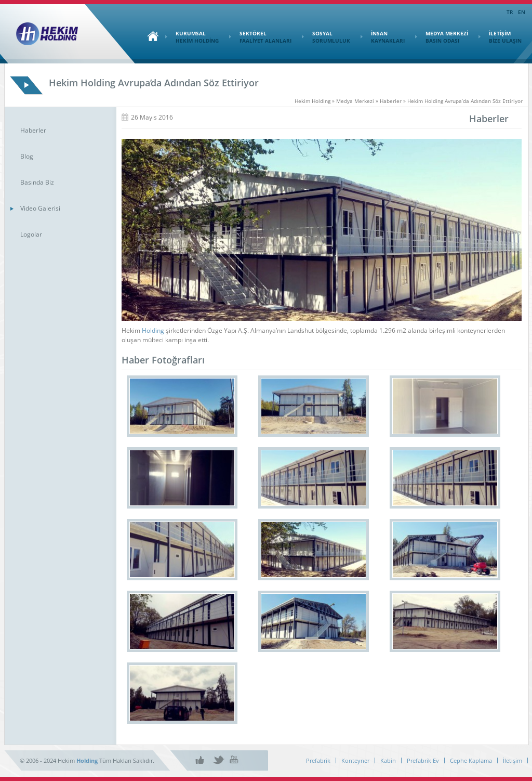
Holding (153, 330)
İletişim (513, 760)
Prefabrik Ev (423, 760)
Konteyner (355, 760)
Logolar (31, 234)
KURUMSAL (192, 37)
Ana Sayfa (150, 36)
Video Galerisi (40, 208)
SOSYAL (326, 37)
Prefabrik (318, 760)
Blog (27, 156)
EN (522, 12)
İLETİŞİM (500, 37)
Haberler (33, 130)
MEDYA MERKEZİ (442, 37)
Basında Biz (37, 182)
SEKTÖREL (260, 37)
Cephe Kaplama (471, 760)
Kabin (388, 760)
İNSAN (383, 37)
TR (510, 12)
